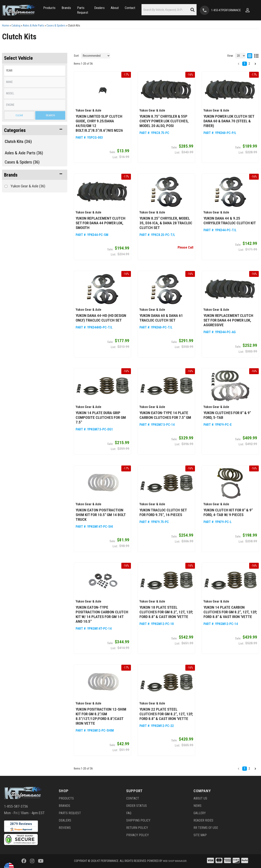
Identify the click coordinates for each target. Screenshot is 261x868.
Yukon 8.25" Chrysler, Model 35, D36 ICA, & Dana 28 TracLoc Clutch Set (166, 223)
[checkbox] (6, 186)
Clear (19, 115)
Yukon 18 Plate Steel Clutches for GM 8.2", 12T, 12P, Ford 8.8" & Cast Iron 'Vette (166, 612)
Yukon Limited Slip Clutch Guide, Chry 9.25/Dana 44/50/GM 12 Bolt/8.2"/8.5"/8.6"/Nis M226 (99, 123)
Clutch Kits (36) (18, 142)
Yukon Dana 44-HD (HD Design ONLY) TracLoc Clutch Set (101, 318)
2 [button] (249, 64)
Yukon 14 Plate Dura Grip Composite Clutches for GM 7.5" (101, 417)
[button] (49, 8)
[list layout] (256, 56)
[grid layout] (250, 56)
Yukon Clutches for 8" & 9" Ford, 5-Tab (227, 415)
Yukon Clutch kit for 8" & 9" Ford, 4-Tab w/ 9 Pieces (228, 512)
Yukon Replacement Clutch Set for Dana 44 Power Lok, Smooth (101, 223)
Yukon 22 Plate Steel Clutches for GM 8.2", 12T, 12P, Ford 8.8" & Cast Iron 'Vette (166, 714)
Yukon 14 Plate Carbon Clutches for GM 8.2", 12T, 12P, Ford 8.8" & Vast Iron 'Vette (230, 612)
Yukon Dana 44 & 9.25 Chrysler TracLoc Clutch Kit (230, 221)
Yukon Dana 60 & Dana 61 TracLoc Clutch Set (161, 318)
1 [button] (245, 64)
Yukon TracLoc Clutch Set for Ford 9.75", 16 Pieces (163, 512)
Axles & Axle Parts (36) (24, 153)
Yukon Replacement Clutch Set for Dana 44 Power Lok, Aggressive (228, 320)
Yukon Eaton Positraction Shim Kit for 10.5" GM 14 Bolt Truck (101, 515)
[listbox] (35, 71)
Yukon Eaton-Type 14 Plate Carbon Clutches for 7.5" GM (165, 415)
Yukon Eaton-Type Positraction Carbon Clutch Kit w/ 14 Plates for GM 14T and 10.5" (102, 614)
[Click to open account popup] (249, 10)
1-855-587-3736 (16, 806)
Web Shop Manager (175, 861)
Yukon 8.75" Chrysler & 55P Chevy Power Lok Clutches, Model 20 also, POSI (164, 121)
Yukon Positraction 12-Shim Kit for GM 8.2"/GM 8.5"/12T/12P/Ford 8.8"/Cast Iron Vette (101, 716)
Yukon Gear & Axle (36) (28, 186)
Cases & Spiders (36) (22, 162)
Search (50, 115)
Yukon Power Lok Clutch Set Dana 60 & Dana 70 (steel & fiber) (229, 121)
